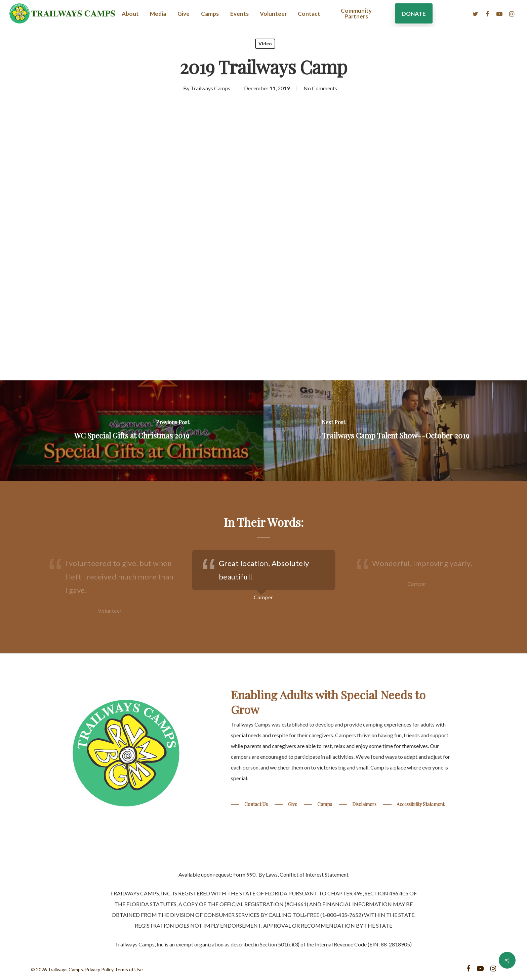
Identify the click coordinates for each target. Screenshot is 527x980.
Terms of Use (129, 969)
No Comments (320, 88)
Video (265, 43)
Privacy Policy (99, 969)
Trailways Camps (210, 88)
